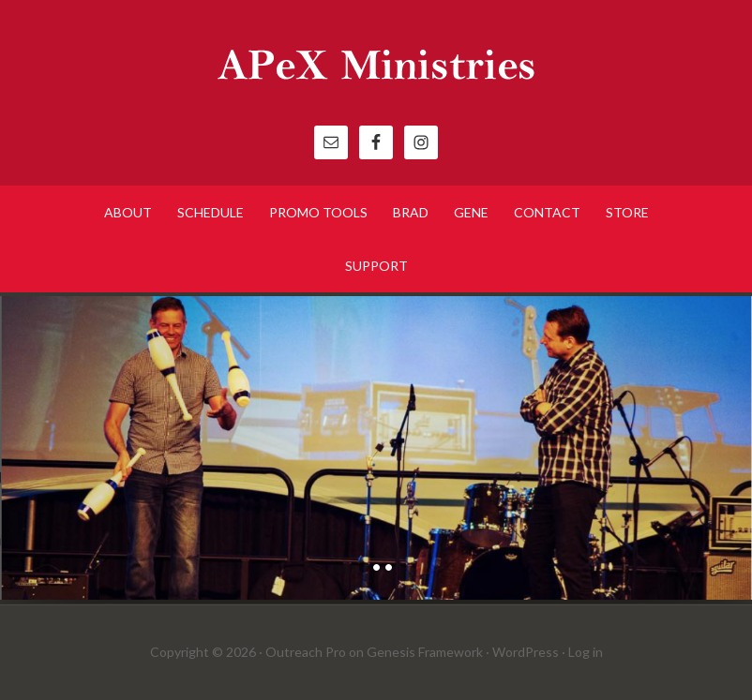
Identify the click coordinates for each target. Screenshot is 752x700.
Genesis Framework (425, 652)
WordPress (526, 652)
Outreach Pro (306, 652)
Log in (586, 652)
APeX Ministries (376, 66)
